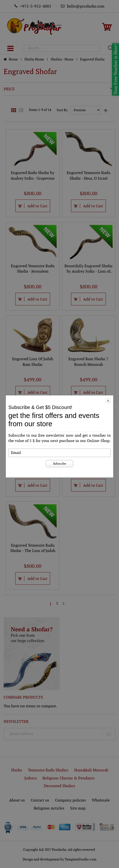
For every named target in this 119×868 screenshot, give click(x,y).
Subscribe (59, 464)
